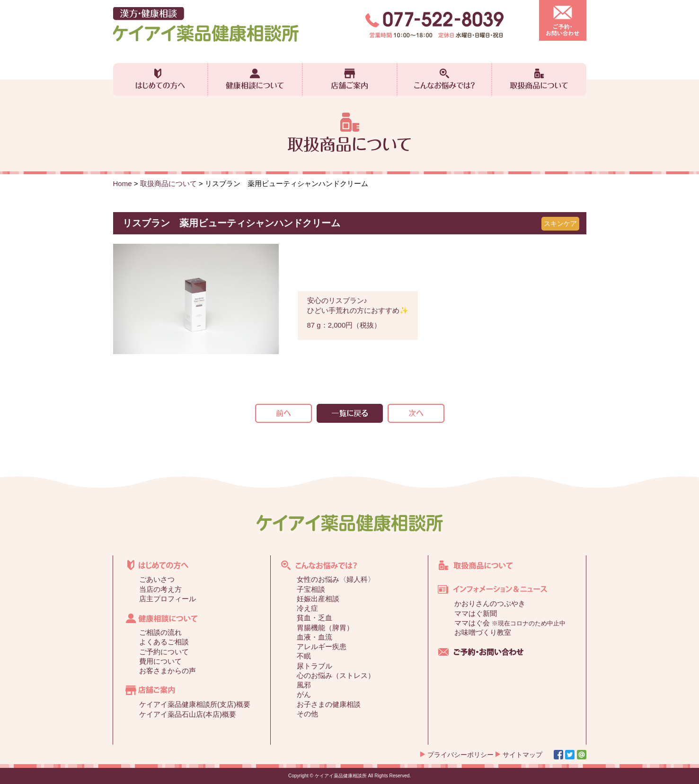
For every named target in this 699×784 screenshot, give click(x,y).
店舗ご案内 (350, 80)
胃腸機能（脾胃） (325, 628)
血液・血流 (314, 637)
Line (582, 755)
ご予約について (164, 652)
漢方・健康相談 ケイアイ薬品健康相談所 (206, 24)
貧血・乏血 (314, 618)
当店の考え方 (160, 589)
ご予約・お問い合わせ (563, 20)
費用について (160, 661)
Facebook (558, 755)
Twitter (570, 755)
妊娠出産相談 (318, 599)
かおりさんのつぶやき (490, 603)
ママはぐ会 (510, 623)
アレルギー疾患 (322, 646)
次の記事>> (416, 413)
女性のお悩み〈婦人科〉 (336, 579)
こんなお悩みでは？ (444, 80)
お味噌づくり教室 (483, 632)
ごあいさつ (157, 579)
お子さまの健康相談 (329, 704)
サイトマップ (522, 755)
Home (123, 183)
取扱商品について (539, 80)
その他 (307, 714)
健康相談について (255, 80)
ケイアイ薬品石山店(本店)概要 (188, 714)
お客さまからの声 (168, 671)
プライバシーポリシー (460, 755)
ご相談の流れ (160, 632)
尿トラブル (314, 666)
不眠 (304, 656)
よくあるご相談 (164, 642)
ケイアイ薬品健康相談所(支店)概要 (195, 704)
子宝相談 (311, 589)
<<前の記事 (283, 413)
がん (304, 694)
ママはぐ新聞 (476, 613)
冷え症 (307, 608)
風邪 (304, 685)
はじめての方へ (160, 80)
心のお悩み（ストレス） (336, 675)
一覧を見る (350, 413)
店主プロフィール (168, 599)
